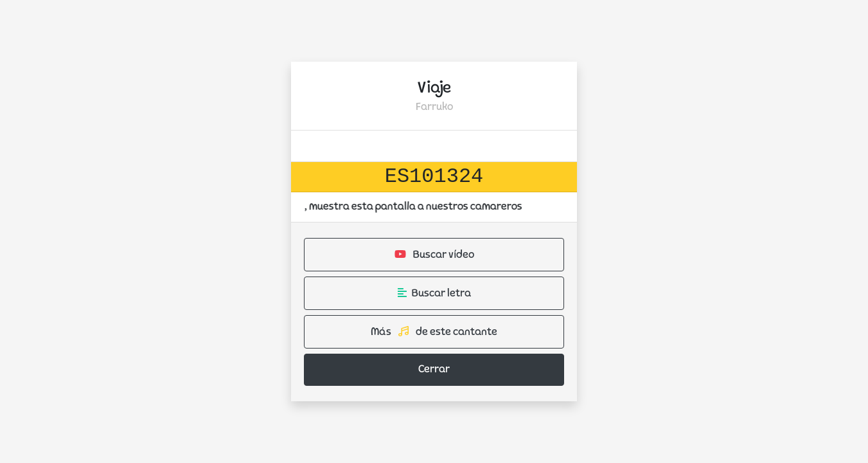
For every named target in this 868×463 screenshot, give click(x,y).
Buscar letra (434, 293)
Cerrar (434, 370)
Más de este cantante (434, 332)
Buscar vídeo (434, 255)
